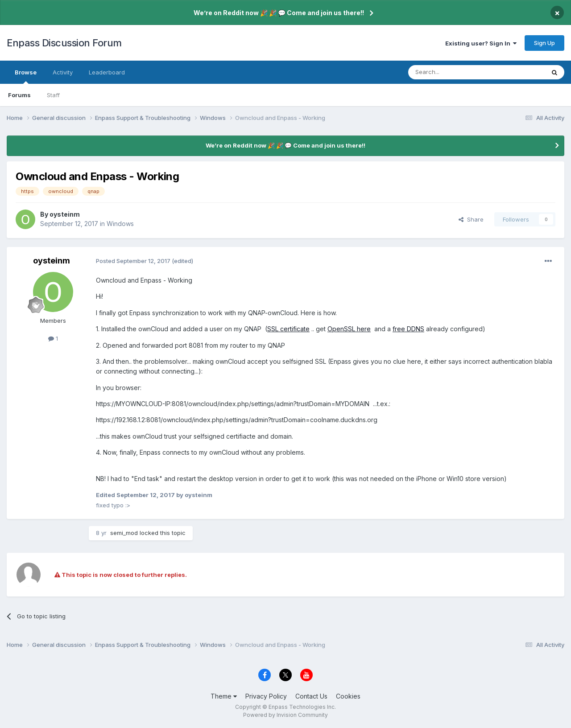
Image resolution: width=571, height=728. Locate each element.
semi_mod (124, 533)
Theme (224, 696)
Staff (53, 95)
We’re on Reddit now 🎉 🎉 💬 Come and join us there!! (279, 13)
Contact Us (311, 696)
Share (471, 219)
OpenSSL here (349, 329)
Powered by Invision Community (285, 715)
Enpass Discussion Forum (64, 43)
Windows (120, 224)
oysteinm (65, 214)
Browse (26, 76)
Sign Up (544, 43)
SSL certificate (288, 329)
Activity (63, 72)
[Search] (454, 72)
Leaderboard (107, 72)
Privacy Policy (266, 696)
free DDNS (408, 329)
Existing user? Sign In (481, 43)
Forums (19, 95)
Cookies (348, 696)
